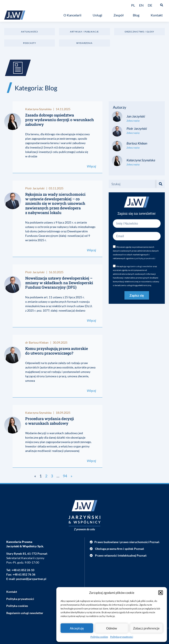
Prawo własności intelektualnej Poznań (121, 555)
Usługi (98, 15)
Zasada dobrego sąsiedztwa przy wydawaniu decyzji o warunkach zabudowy (60, 120)
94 (65, 476)
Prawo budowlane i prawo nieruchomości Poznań (127, 542)
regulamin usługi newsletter (139, 266)
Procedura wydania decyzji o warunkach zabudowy (50, 421)
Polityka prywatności (122, 637)
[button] (161, 593)
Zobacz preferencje (146, 628)
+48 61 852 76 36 (24, 574)
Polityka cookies (99, 637)
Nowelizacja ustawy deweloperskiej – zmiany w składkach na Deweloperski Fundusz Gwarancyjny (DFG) (59, 283)
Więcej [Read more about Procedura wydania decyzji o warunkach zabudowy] (91, 461)
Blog (137, 15)
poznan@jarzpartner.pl (31, 579)
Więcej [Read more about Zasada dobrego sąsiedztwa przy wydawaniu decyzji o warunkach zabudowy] (91, 166)
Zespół (119, 15)
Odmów (112, 628)
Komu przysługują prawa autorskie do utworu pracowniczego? (57, 351)
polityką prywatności (145, 258)
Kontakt (158, 15)
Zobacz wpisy (133, 121)
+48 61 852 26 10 (23, 570)
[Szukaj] (161, 184)
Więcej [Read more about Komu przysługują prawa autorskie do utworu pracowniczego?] (91, 390)
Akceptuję (77, 628)
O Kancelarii (73, 15)
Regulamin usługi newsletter (25, 613)
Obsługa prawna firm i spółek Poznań (119, 549)
